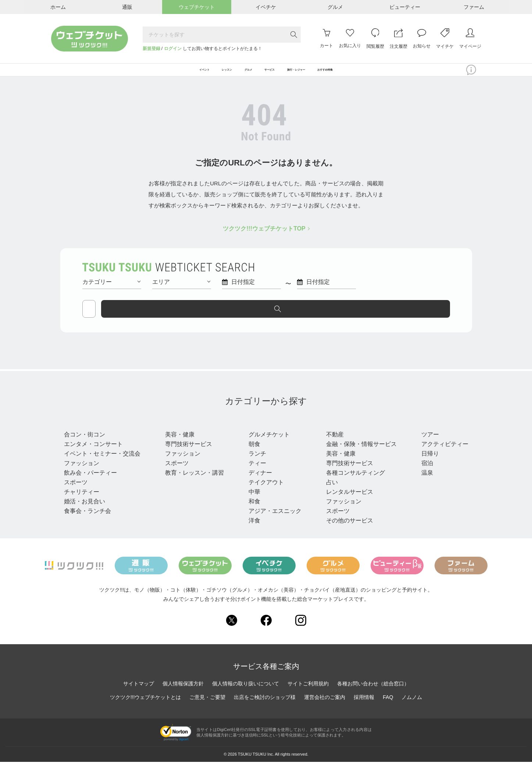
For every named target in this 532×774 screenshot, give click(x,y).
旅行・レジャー (443, 432)
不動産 (332, 446)
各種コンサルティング (352, 484)
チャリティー (82, 504)
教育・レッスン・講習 (193, 484)
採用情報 (364, 709)
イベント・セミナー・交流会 (102, 465)
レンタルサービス (346, 504)
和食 (252, 513)
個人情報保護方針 (183, 696)
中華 (252, 504)
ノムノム (412, 709)
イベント (79, 432)
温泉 (423, 484)
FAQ (388, 709)
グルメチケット (267, 446)
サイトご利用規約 (308, 696)
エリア (181, 290)
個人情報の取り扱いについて (246, 696)
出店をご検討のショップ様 (265, 709)
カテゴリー (111, 290)
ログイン (173, 49)
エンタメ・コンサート (93, 456)
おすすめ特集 (376, 74)
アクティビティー (440, 456)
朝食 (252, 456)
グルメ (257, 432)
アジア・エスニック (273, 523)
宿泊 (423, 475)
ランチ (255, 465)
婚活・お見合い (85, 513)
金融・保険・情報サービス (358, 456)
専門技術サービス (188, 456)
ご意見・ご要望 (207, 709)
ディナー (258, 484)
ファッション (82, 475)
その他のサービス (346, 532)
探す (419, 317)
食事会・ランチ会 (88, 523)
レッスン (179, 432)
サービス (338, 432)
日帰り (426, 465)
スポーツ (76, 494)
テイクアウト (264, 494)
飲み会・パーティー (90, 484)
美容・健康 (179, 446)
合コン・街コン (85, 446)
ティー (255, 475)
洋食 (252, 532)
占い (329, 494)
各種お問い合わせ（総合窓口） (373, 696)
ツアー (426, 446)
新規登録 (151, 49)
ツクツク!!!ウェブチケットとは (146, 709)
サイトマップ (139, 696)
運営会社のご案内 (325, 709)
